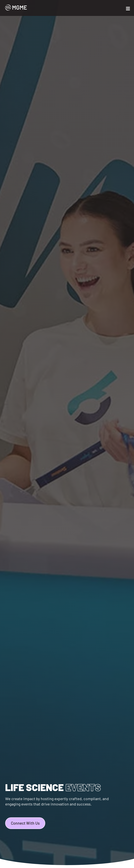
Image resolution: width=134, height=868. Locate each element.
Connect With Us (25, 823)
